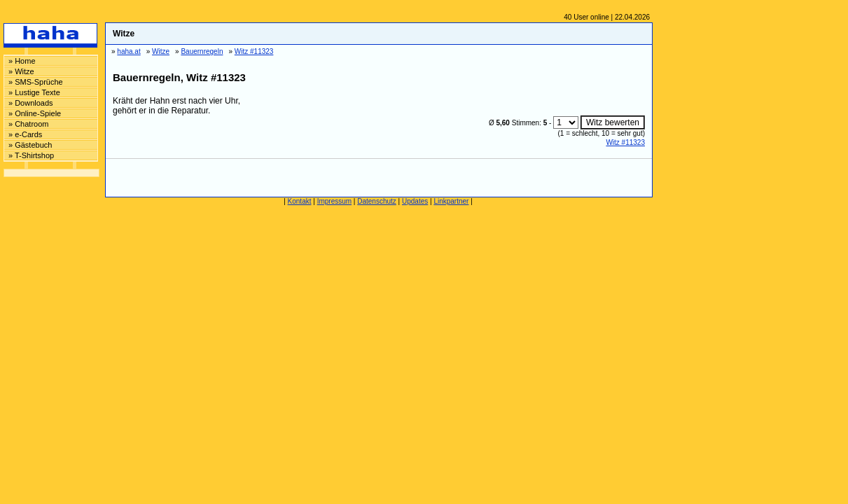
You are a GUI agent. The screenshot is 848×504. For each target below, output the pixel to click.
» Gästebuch (30, 145)
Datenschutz (377, 201)
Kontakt (300, 201)
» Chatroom (28, 124)
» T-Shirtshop (31, 155)
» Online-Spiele (35, 113)
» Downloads (31, 103)
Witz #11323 (625, 142)
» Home (22, 61)
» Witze (21, 71)
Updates (415, 201)
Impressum (334, 201)
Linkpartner (451, 201)
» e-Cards (25, 134)
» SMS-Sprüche (36, 82)
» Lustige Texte (34, 92)
